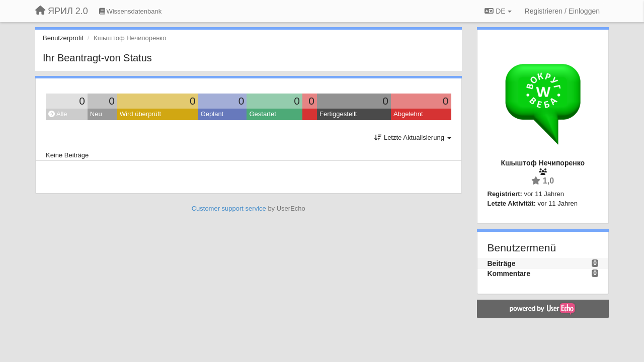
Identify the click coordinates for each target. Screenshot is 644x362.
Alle (58, 114)
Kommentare (509, 274)
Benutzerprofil (63, 38)
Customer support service (229, 208)
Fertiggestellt (338, 114)
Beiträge (502, 263)
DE (498, 11)
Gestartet (262, 114)
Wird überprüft (140, 114)
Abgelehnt (408, 114)
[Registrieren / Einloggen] (562, 11)
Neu (96, 114)
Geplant (212, 114)
